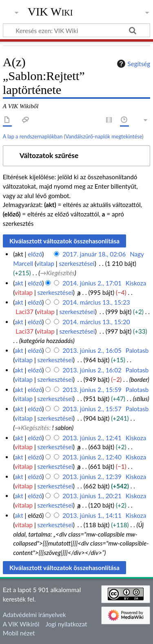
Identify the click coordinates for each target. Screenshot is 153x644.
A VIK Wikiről (21, 624)
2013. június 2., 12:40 (92, 457)
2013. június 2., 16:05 (92, 350)
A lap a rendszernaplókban (33, 136)
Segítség (133, 64)
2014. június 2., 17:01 (92, 283)
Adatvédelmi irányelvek (34, 615)
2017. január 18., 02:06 (94, 254)
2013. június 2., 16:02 (92, 370)
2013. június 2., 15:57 (92, 409)
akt (19, 283)
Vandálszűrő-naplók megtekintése (104, 136)
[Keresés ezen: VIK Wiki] (76, 30)
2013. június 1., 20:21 (92, 496)
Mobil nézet (19, 633)
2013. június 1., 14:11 (92, 515)
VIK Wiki (50, 12)
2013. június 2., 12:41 (92, 438)
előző (35, 254)
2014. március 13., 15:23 (96, 302)
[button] (76, 156)
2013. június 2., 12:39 (92, 477)
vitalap (45, 263)
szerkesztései (76, 263)
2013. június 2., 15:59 (92, 390)
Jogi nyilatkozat (67, 624)
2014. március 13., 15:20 (96, 322)
